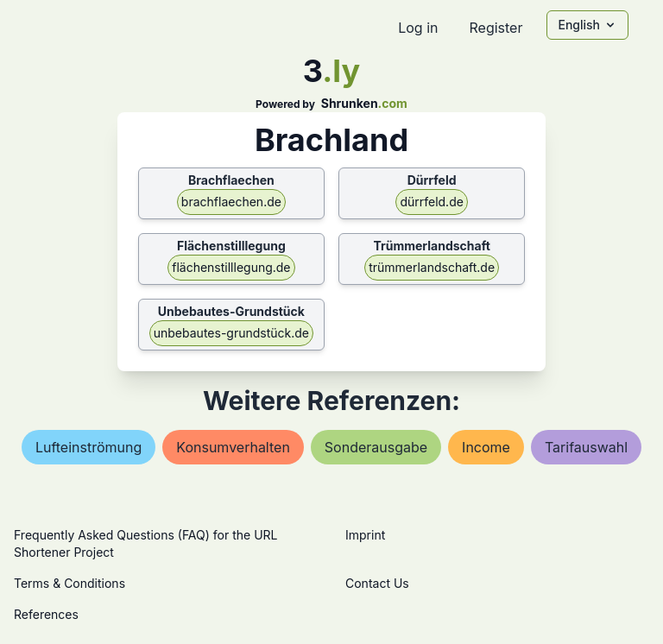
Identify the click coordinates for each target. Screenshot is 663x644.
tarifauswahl (586, 447)
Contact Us (377, 583)
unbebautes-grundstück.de (231, 333)
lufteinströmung (88, 447)
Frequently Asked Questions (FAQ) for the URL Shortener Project (145, 543)
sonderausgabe (376, 447)
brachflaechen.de (231, 202)
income (486, 447)
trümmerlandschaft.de (432, 267)
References (46, 614)
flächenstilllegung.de (231, 267)
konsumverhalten (233, 447)
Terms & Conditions (69, 583)
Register (496, 28)
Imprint (365, 535)
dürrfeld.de (432, 202)
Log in (418, 28)
